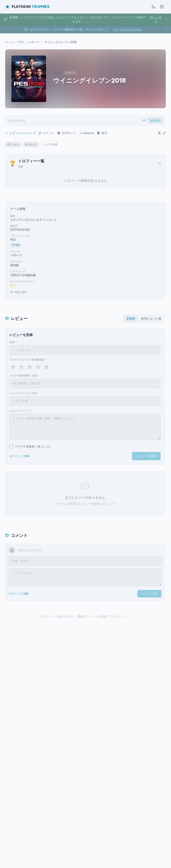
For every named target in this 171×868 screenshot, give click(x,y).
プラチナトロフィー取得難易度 (28, 360)
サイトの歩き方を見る (128, 29)
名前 (13, 342)
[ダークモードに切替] (154, 7)
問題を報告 (19, 292)
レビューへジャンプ (20, 133)
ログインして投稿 (19, 456)
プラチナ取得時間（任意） (24, 376)
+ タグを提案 (50, 144)
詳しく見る (156, 19)
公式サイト (67, 133)
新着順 (131, 318)
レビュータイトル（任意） (24, 393)
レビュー (155, 120)
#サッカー (13, 144)
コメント (46, 133)
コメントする (149, 594)
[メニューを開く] (162, 7)
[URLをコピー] (164, 133)
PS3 (21, 42)
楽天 (102, 133)
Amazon (87, 133)
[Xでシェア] (159, 133)
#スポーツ (31, 144)
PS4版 (16, 245)
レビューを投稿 (146, 456)
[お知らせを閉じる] (166, 19)
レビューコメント (20, 411)
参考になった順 (151, 318)
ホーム (9, 42)
